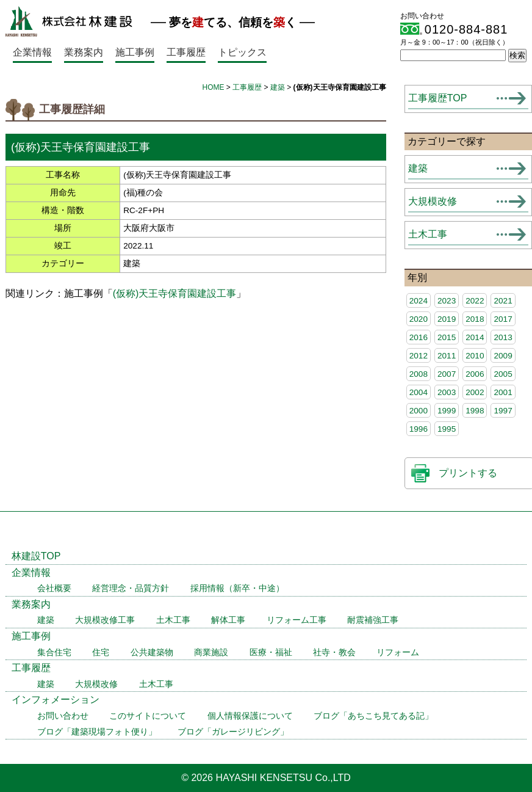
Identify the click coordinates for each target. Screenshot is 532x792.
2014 (475, 337)
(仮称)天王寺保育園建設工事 (175, 293)
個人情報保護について (250, 716)
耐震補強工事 (373, 620)
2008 (419, 374)
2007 (447, 374)
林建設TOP (36, 556)
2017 (503, 319)
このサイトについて (148, 716)
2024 (419, 301)
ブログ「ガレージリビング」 (233, 732)
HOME (213, 87)
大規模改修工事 (105, 620)
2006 (475, 374)
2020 (419, 319)
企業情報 (32, 52)
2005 (503, 374)
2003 (447, 392)
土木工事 (428, 234)
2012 (419, 356)
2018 (475, 319)
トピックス (242, 52)
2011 (447, 356)
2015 (447, 337)
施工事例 (135, 52)
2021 (503, 301)
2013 (503, 337)
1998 (475, 411)
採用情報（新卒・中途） (237, 588)
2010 (475, 356)
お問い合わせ (63, 716)
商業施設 (211, 652)
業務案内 (84, 52)
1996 (419, 429)
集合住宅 (54, 652)
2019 (447, 319)
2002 (475, 392)
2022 (475, 301)
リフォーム (398, 652)
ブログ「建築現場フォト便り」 (97, 732)
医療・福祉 (271, 652)
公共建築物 (152, 652)
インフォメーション (56, 699)
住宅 (101, 652)
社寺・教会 (334, 652)
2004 (419, 392)
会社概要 (54, 588)
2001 (503, 392)
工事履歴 (186, 52)
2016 (419, 337)
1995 (447, 429)
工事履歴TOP (438, 98)
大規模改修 (433, 201)
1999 (447, 411)
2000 (419, 411)
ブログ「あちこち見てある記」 (373, 716)
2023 (447, 301)
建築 (278, 87)
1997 (503, 411)
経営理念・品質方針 (131, 588)
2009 (503, 356)
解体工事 (228, 620)
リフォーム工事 (297, 620)
